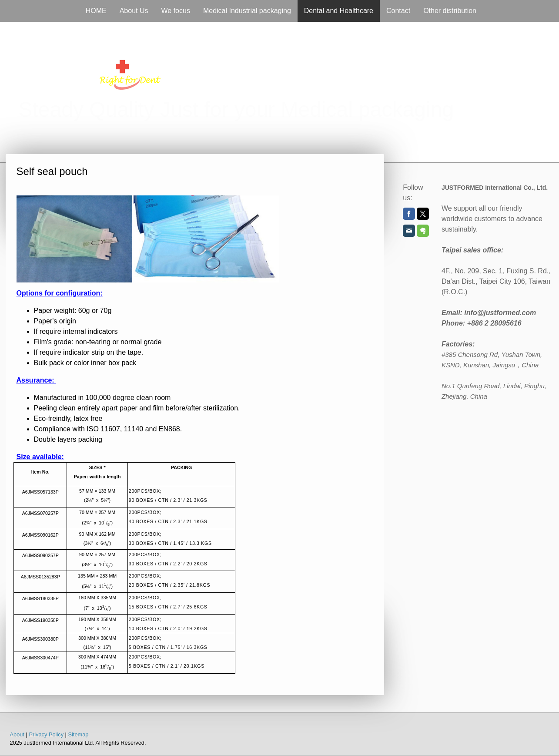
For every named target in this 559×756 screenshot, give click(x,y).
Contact (398, 11)
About (17, 734)
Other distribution (450, 11)
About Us (134, 11)
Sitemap (78, 734)
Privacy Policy (46, 734)
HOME (96, 11)
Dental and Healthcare (339, 11)
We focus (176, 11)
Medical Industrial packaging (247, 11)
